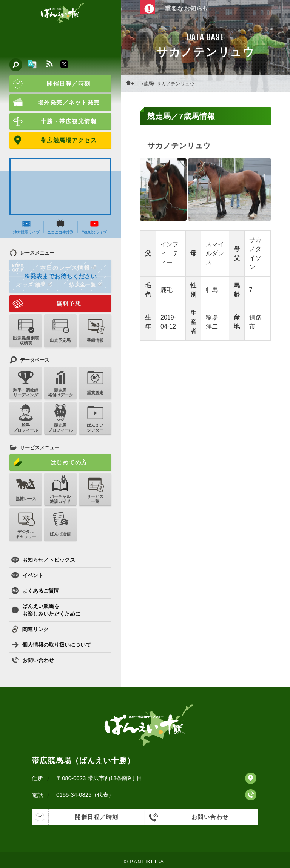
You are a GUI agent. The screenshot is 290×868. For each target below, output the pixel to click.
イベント (27, 575)
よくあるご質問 (35, 591)
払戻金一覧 (86, 284)
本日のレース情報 (53, 268)
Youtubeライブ (94, 227)
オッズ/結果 (35, 284)
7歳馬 (149, 84)
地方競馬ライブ (26, 227)
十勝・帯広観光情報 (53, 121)
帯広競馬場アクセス (53, 140)
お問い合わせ (33, 660)
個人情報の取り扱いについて (51, 645)
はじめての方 (49, 462)
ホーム (132, 84)
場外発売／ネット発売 (55, 103)
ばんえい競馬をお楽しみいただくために (46, 610)
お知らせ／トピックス (43, 560)
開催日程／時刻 (50, 84)
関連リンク (30, 629)
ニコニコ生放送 (60, 227)
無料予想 (45, 304)
